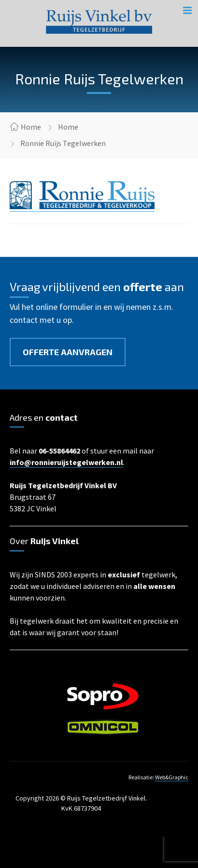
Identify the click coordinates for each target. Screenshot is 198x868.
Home (31, 127)
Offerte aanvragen (68, 352)
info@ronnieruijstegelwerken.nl (66, 462)
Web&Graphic (172, 777)
